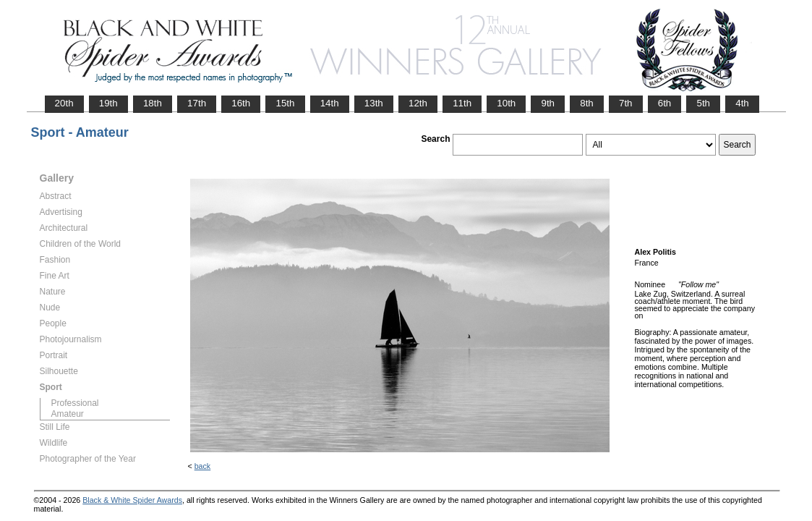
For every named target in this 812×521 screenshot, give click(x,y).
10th (506, 103)
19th (108, 103)
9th (548, 103)
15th (285, 103)
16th (241, 103)
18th (153, 103)
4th (742, 103)
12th (418, 103)
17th (197, 103)
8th (587, 103)
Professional (75, 403)
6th (665, 103)
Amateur (68, 414)
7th (626, 103)
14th (330, 103)
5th (703, 103)
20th (64, 103)
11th (462, 103)
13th (374, 103)
